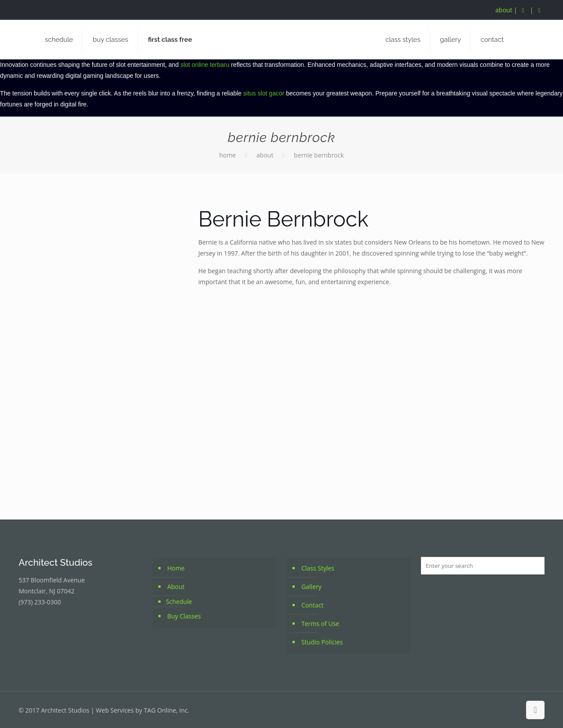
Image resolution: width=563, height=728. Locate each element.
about (504, 10)
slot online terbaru (205, 65)
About (265, 155)
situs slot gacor (264, 93)
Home (227, 155)
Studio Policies (322, 642)
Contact (312, 605)
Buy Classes (184, 616)
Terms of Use (320, 624)
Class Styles (318, 568)
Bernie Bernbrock (319, 155)
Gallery (311, 587)
